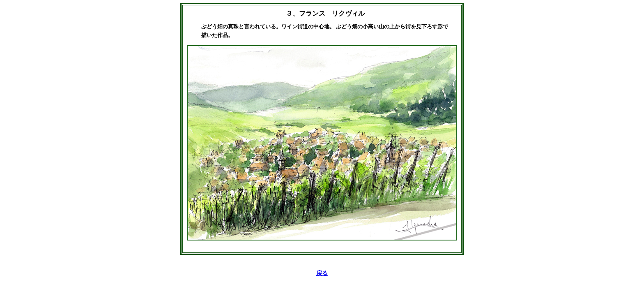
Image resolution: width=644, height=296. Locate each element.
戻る (322, 273)
